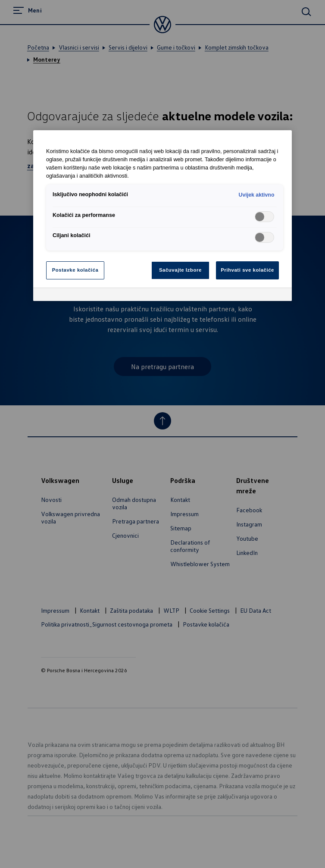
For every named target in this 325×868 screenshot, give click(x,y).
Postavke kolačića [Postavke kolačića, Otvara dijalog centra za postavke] (75, 270)
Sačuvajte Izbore (180, 270)
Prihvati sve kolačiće (247, 270)
